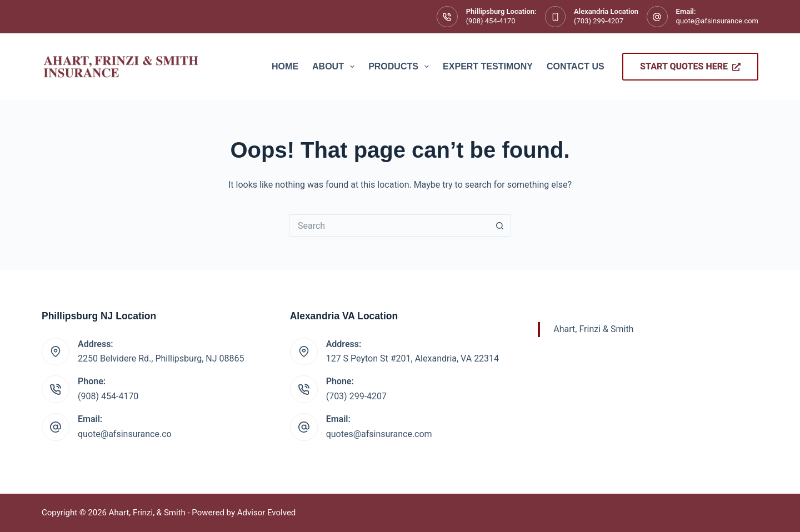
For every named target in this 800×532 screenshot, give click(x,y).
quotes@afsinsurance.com (379, 434)
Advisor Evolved (267, 513)
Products (401, 67)
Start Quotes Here (690, 66)
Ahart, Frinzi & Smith (593, 329)
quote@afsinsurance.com (717, 21)
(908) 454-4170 (491, 21)
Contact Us (576, 66)
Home (285, 66)
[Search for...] (389, 225)
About (336, 67)
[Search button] (500, 225)
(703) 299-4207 (599, 21)
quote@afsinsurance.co (125, 434)
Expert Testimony (488, 66)
